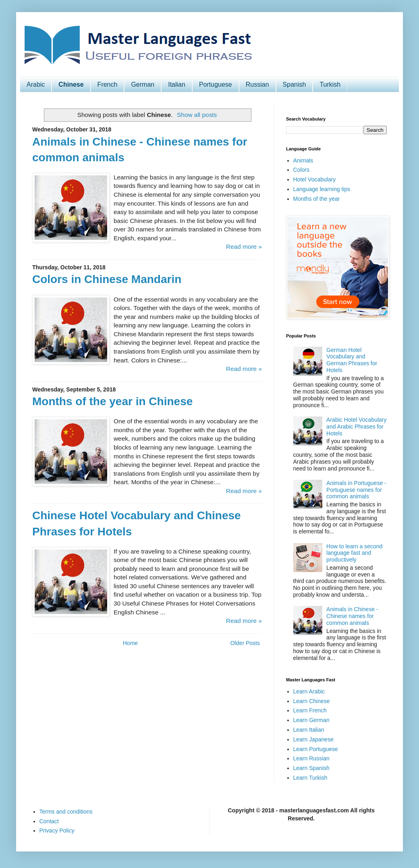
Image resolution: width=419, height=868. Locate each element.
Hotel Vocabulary (315, 179)
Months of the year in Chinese (112, 401)
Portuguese (216, 84)
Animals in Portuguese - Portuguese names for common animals (356, 490)
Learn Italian (309, 730)
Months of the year (317, 199)
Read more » (244, 247)
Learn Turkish (310, 778)
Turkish (330, 84)
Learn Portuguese (316, 749)
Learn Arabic (309, 691)
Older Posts (245, 643)
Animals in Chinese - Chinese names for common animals (352, 616)
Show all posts (197, 115)
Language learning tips (322, 189)
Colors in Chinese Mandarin (107, 279)
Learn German (311, 720)
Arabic (36, 84)
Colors (301, 170)
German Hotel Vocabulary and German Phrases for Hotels (352, 360)
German (143, 84)
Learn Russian (311, 758)
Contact (49, 821)
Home (130, 643)
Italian (177, 84)
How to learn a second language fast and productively (354, 553)
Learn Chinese (312, 701)
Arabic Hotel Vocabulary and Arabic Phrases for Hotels (356, 427)
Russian (257, 84)
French (108, 84)
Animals (303, 160)
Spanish (295, 84)
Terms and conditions (66, 812)
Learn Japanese (313, 739)
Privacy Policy (57, 831)
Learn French (310, 710)
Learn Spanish (311, 768)
